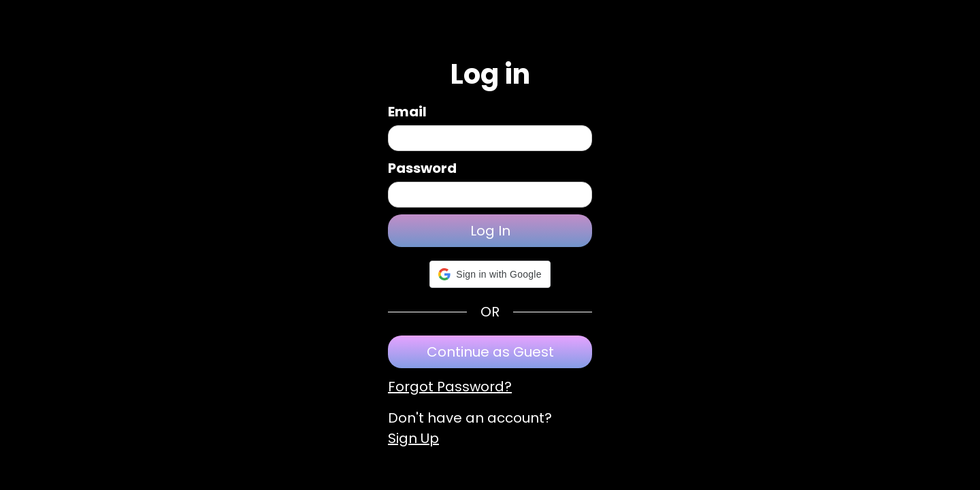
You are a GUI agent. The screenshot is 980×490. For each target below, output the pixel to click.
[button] (490, 274)
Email (407, 112)
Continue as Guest (490, 352)
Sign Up (413, 438)
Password (422, 168)
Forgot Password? (450, 387)
